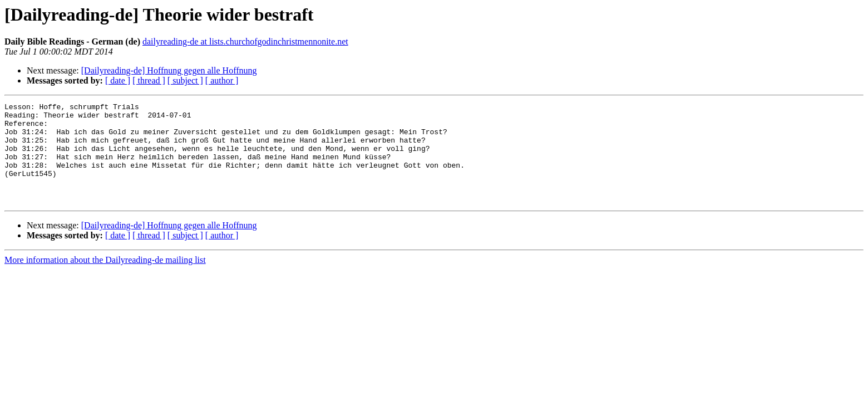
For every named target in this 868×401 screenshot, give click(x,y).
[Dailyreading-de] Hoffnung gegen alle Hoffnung (169, 70)
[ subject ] (185, 80)
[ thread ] (149, 80)
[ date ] (118, 80)
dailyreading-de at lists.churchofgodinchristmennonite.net (245, 41)
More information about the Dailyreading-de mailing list (105, 280)
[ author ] (222, 80)
